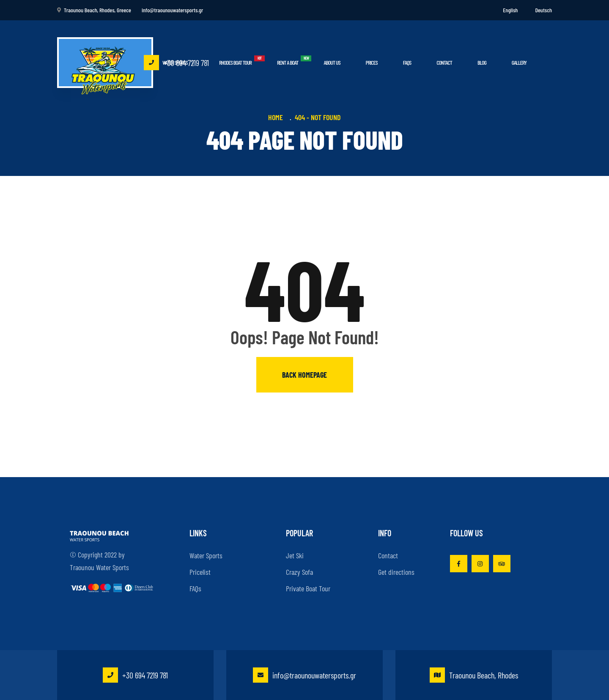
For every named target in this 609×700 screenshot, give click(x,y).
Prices (372, 62)
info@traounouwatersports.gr (304, 675)
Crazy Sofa (299, 572)
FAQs (407, 62)
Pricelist (200, 572)
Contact (444, 62)
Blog (482, 62)
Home (277, 117)
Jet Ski (295, 555)
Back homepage (304, 375)
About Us (332, 62)
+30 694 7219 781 (176, 63)
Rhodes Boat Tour (235, 62)
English (510, 10)
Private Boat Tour (308, 588)
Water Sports (206, 555)
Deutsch (543, 10)
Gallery (519, 62)
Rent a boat (288, 62)
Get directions (396, 572)
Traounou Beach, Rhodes (474, 675)
